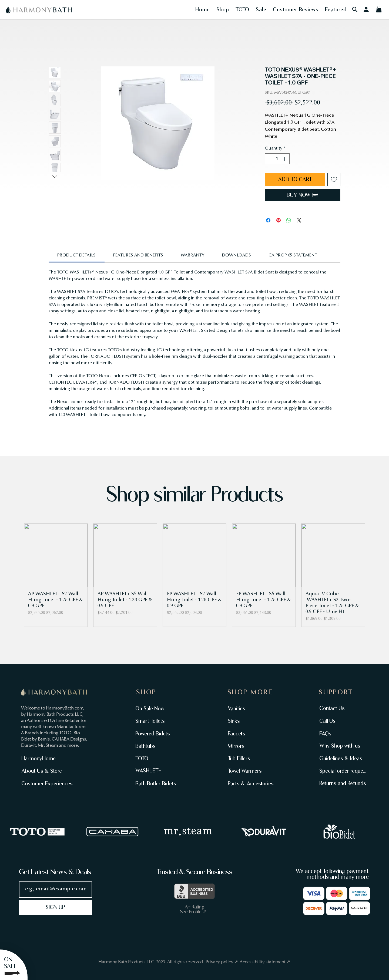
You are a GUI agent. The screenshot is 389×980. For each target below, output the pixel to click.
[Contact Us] (341, 708)
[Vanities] (249, 708)
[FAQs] (341, 734)
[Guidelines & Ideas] (342, 758)
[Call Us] (341, 721)
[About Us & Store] (44, 771)
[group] (194, 575)
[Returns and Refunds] (342, 783)
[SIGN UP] (56, 907)
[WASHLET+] (157, 771)
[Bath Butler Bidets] (157, 783)
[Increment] (285, 159)
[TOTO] (157, 758)
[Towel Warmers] (250, 771)
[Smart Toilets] (157, 721)
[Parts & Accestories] (250, 783)
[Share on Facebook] (268, 220)
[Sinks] (249, 721)
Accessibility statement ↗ (265, 962)
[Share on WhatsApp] (289, 220)
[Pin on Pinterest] (279, 220)
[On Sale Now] (157, 708)
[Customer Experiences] (48, 783)
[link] (76, 255)
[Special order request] (342, 771)
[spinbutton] (277, 159)
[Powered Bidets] (157, 734)
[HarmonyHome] (44, 758)
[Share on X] (299, 220)
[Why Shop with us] (341, 746)
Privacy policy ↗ (222, 962)
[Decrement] (269, 159)
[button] (203, 9)
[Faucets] (249, 734)
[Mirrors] (249, 746)
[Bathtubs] (157, 746)
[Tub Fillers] (249, 758)
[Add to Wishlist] (334, 179)
